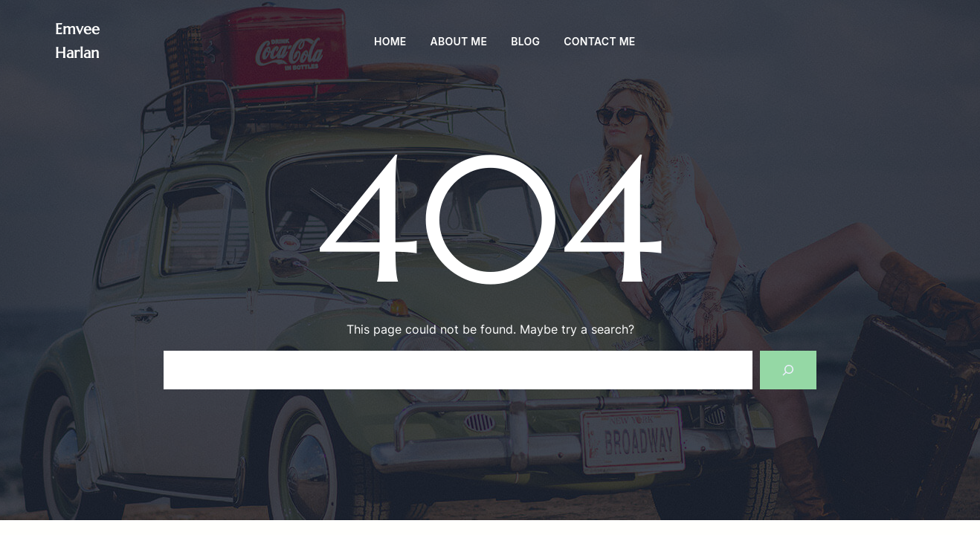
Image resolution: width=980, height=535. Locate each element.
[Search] (788, 370)
